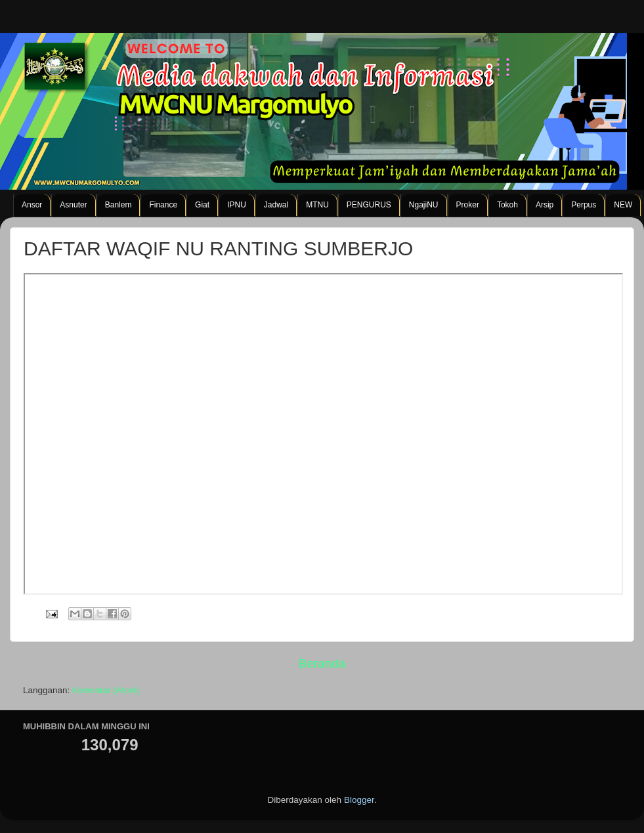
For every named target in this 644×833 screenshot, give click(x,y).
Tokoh (507, 205)
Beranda (322, 663)
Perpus (584, 205)
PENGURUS (369, 205)
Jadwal (276, 205)
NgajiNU (424, 205)
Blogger (359, 800)
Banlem (118, 205)
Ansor (32, 205)
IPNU (237, 205)
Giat (202, 205)
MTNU (317, 205)
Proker (468, 205)
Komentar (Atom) (106, 690)
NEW (623, 205)
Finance (163, 205)
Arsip (545, 205)
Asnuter (73, 205)
